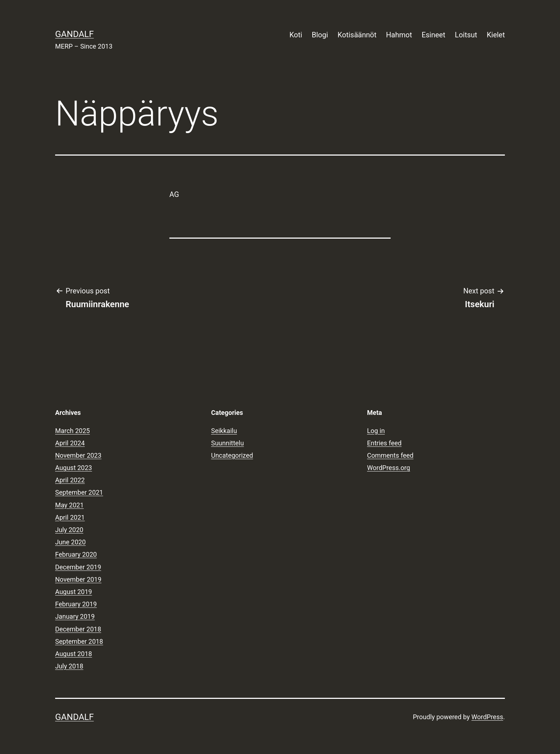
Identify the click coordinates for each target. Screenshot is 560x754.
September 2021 (79, 492)
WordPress (487, 717)
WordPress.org (389, 468)
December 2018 (78, 629)
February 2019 (76, 604)
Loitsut (466, 35)
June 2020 (70, 542)
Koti (296, 35)
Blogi (320, 35)
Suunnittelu (227, 443)
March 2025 (73, 431)
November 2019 (78, 579)
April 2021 (70, 517)
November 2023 (78, 455)
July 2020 (69, 530)
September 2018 (79, 641)
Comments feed (390, 455)
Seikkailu (224, 431)
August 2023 (74, 468)
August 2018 (74, 654)
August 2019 (74, 592)
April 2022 (70, 480)
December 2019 (78, 567)
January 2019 (75, 616)
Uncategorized (232, 455)
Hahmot (399, 35)
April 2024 (70, 443)
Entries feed (384, 443)
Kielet (496, 35)
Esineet (433, 35)
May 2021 (69, 505)
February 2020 (76, 554)
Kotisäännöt (357, 35)
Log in (376, 431)
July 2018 (69, 666)
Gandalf (74, 34)
